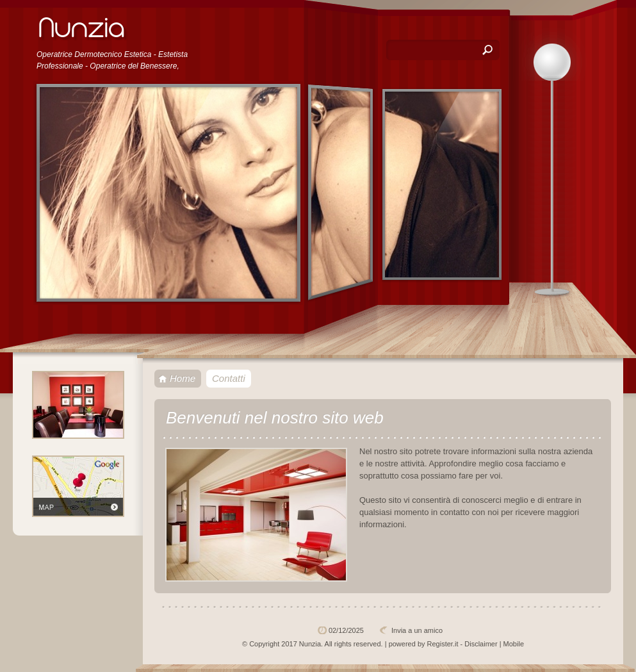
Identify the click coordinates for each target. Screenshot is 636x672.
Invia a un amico (417, 630)
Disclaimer (481, 644)
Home (183, 378)
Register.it (443, 644)
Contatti (229, 378)
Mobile (514, 644)
